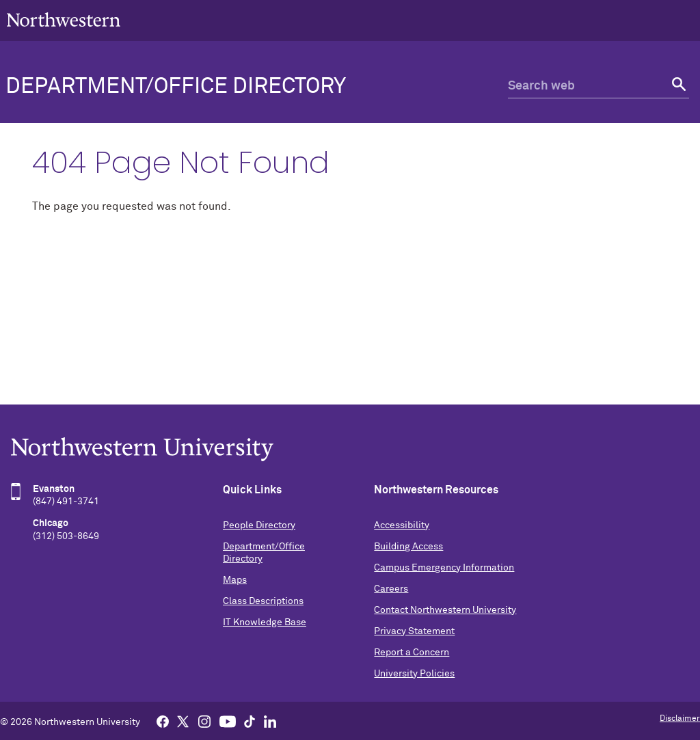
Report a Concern (412, 653)
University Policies (414, 674)
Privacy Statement (414, 631)
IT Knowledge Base (265, 622)
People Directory (259, 525)
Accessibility (402, 525)
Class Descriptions (263, 601)
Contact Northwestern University (445, 610)
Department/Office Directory (176, 87)
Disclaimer (680, 719)
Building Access (408, 547)
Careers (391, 589)
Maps (235, 580)
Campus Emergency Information (444, 568)
